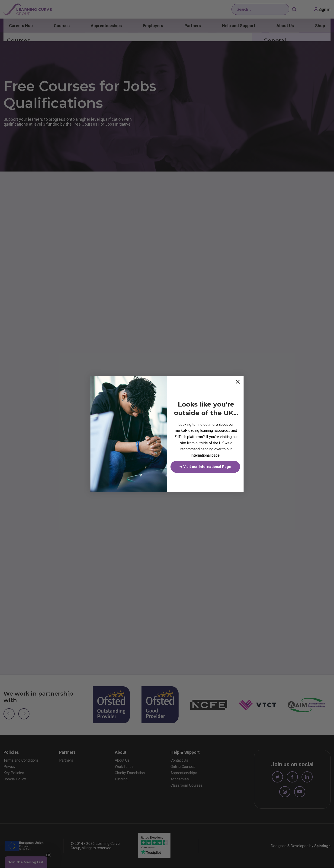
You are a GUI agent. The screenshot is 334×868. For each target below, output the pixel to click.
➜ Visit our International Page (205, 467)
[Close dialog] (238, 382)
